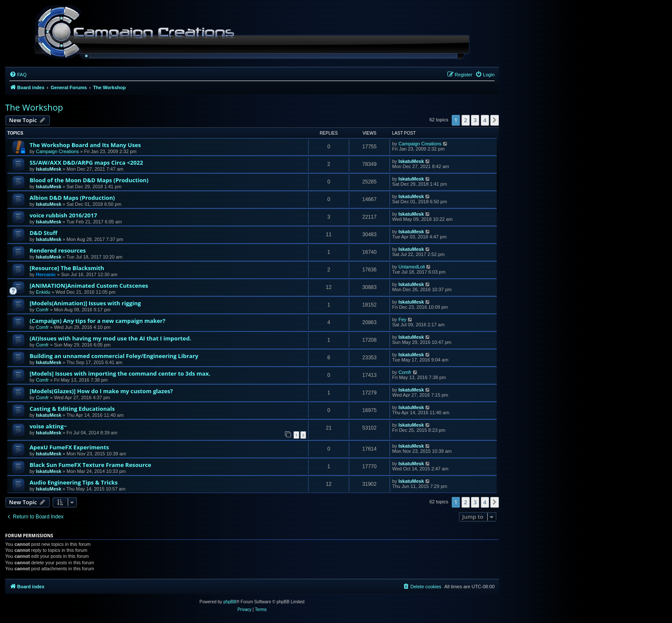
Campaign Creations (57, 151)
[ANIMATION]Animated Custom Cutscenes (89, 286)
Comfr (42, 310)
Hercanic (46, 274)
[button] (495, 120)
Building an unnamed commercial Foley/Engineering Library (114, 356)
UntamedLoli (412, 267)
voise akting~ (48, 426)
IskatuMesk (49, 169)
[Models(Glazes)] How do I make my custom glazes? (101, 391)
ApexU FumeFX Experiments (69, 447)
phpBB (230, 602)
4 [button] (485, 120)
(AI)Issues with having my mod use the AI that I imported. (110, 338)
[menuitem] (18, 75)
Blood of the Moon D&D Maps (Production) (89, 180)
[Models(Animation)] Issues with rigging (85, 303)
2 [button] (466, 120)
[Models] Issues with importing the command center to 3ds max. (120, 373)
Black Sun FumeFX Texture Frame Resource (90, 465)
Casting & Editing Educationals (72, 409)
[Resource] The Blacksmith (67, 268)
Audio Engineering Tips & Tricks (74, 482)
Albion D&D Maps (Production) (72, 198)
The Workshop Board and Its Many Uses (85, 145)
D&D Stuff (43, 233)
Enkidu (43, 292)
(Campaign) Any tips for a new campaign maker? (97, 321)
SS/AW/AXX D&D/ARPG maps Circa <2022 (86, 163)
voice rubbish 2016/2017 (63, 215)
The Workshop (34, 107)
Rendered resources (58, 250)
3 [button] (475, 120)
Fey (402, 319)
